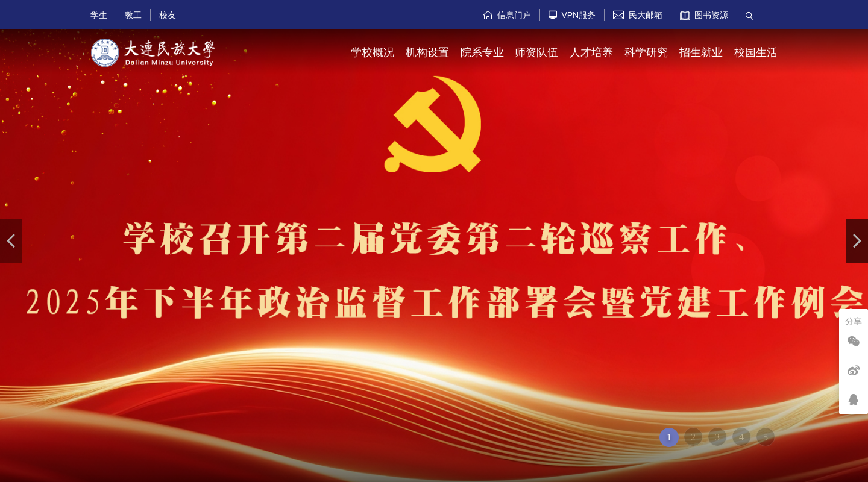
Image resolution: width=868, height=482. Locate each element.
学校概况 (373, 52)
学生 (99, 15)
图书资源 (704, 15)
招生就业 (701, 52)
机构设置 (427, 52)
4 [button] (741, 437)
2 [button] (693, 437)
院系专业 (482, 52)
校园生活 (756, 52)
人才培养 (591, 52)
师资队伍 (536, 52)
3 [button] (717, 437)
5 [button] (766, 437)
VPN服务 (572, 15)
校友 (168, 15)
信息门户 (507, 15)
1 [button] (669, 437)
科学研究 (646, 52)
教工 (133, 15)
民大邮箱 (638, 15)
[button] (11, 241)
